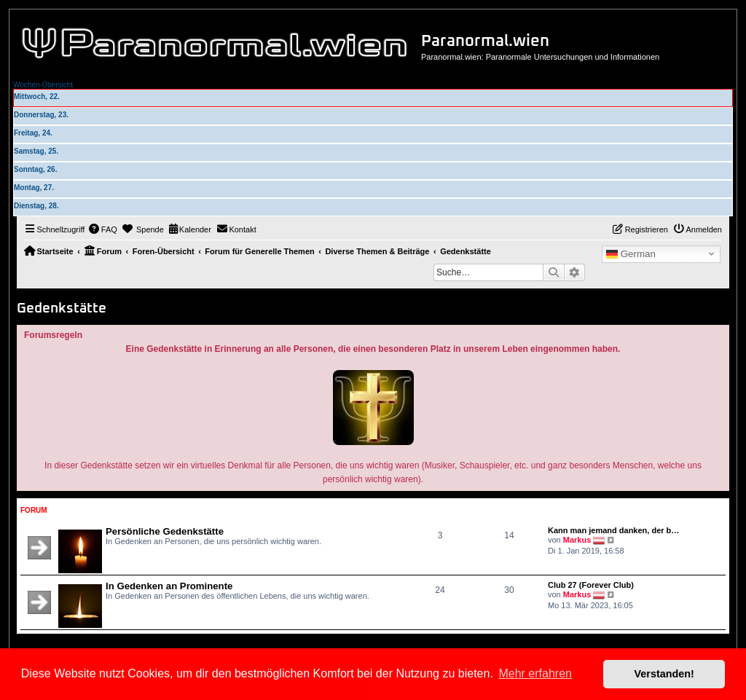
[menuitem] (103, 229)
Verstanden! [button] (664, 674)
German (631, 254)
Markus (577, 540)
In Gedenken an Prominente (169, 586)
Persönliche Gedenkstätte (165, 531)
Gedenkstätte (62, 308)
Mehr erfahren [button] (535, 673)
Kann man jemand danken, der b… (613, 530)
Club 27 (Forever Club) (591, 585)
